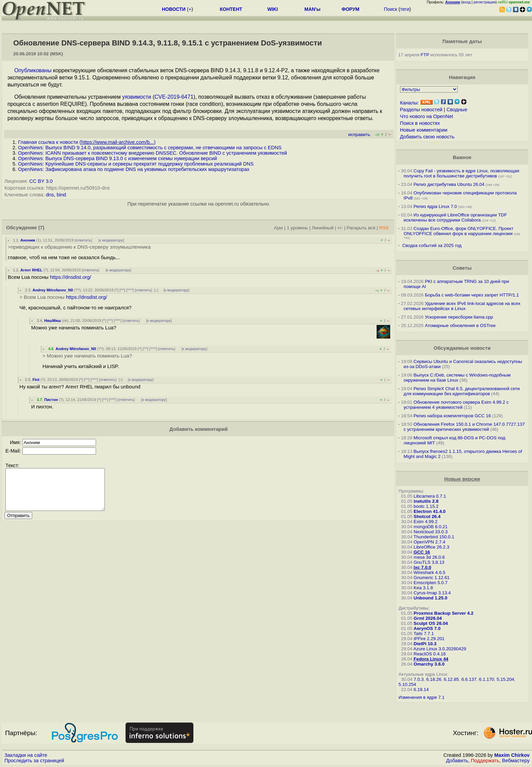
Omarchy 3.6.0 (429, 664)
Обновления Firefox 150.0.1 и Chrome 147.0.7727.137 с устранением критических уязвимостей (464, 427)
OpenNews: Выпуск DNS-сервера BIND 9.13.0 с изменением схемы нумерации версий (117, 158)
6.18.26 (434, 679)
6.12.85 (451, 679)
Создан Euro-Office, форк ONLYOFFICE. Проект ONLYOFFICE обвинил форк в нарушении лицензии (459, 231)
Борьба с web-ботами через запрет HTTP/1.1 (472, 295)
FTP (425, 55)
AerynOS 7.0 (427, 628)
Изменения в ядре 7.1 (422, 697)
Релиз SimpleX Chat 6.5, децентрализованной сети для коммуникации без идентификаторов (462, 391)
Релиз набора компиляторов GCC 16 (452, 416)
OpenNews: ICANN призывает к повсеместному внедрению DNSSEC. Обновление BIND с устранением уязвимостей (153, 153)
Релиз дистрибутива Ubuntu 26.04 (449, 184)
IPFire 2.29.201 (429, 639)
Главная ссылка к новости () (87, 142)
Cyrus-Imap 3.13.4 (432, 593)
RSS (384, 228)
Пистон (51, 400)
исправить (359, 135)
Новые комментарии (424, 130)
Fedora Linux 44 (431, 659)
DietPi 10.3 (425, 644)
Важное (462, 157)
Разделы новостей (421, 110)
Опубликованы (33, 70)
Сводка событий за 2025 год (432, 245)
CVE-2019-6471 (174, 97)
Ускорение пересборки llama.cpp (459, 317)
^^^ (130, 290)
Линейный (323, 228)
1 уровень (297, 228)
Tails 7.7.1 (424, 634)
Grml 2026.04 (428, 618)
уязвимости (137, 97)
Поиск (391, 9)
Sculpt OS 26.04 (431, 623)
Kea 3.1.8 (423, 588)
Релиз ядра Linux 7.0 (435, 206)
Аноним (28, 240)
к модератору (111, 240)
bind (61, 195)
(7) (41, 228)
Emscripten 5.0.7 (431, 583)
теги (405, 9)
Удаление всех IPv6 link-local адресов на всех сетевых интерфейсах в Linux (462, 306)
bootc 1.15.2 (426, 506)
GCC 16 (422, 552)
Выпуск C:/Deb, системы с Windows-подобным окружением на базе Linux (457, 378)
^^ (122, 290)
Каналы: (410, 103)
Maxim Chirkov (512, 755)
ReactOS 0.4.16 (430, 654)
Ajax (279, 228)
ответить (83, 240)
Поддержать (485, 761)
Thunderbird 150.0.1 (434, 537)
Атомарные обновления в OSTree (460, 325)
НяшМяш (52, 321)
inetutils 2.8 (426, 501)
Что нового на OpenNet (427, 116)
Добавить (457, 761)
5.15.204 (506, 679)
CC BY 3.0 (41, 181)
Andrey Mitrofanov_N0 (53, 290)
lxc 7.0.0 (422, 567)
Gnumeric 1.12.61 (432, 578)
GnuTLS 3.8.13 (429, 562)
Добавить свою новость (427, 137)
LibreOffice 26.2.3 (431, 547)
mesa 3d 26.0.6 (429, 557)
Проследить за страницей (34, 761)
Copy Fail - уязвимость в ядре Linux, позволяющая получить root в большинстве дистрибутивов (462, 173)
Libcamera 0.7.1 (430, 496)
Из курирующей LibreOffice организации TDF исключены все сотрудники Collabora (455, 217)
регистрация (485, 2)
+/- (340, 228)
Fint (36, 380)
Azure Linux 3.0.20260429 (440, 649)
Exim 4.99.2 (425, 522)
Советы (462, 268)
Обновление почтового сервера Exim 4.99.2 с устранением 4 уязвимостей (456, 405)
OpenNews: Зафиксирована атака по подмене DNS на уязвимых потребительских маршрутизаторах (134, 169)
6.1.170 (487, 679)
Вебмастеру (516, 761)
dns (50, 195)
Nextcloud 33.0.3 (431, 532)
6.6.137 (469, 679)
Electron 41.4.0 (430, 511)
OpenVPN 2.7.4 (429, 542)
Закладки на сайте (26, 755)
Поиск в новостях (420, 123)
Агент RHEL (31, 270)
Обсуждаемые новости (462, 348)
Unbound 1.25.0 (430, 598)
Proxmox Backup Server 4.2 (443, 613)
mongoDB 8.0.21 (431, 527)
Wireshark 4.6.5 (429, 572)
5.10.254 (407, 684)
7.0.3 (419, 679)
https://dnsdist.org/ (71, 277)
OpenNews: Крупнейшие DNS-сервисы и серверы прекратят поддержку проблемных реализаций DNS (136, 164)
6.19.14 (421, 689)
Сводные (457, 110)
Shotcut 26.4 (427, 516)
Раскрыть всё (361, 228)
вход (467, 2)
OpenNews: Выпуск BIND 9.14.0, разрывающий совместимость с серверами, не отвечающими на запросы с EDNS (150, 148)
